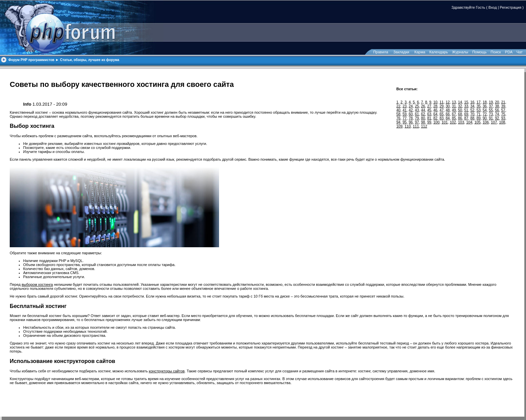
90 (485, 118)
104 (469, 122)
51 (466, 110)
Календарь (439, 52)
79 (417, 118)
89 (478, 118)
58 (399, 114)
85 (454, 118)
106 (486, 122)
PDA (509, 52)
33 (466, 106)
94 (399, 122)
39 (503, 106)
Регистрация (511, 7)
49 (454, 110)
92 (497, 118)
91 (491, 118)
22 (399, 106)
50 (460, 110)
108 (502, 122)
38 (497, 106)
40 (399, 110)
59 (405, 114)
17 (478, 102)
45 (429, 110)
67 (454, 114)
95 (405, 122)
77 (405, 118)
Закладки (401, 52)
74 (497, 114)
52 (472, 110)
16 (472, 102)
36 (485, 106)
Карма (420, 52)
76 (399, 118)
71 (478, 114)
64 (435, 114)
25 (417, 106)
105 (477, 122)
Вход (493, 7)
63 (429, 114)
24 (411, 106)
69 (466, 114)
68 (460, 114)
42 (411, 110)
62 (423, 114)
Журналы (460, 52)
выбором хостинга (37, 284)
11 (441, 102)
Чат (519, 52)
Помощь (480, 52)
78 (411, 118)
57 (503, 110)
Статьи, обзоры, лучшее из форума (90, 60)
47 (441, 110)
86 (460, 118)
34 (472, 106)
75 (503, 114)
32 (460, 106)
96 (411, 122)
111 (416, 126)
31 (454, 106)
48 (448, 110)
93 (503, 118)
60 (411, 114)
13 (454, 102)
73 (491, 114)
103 (461, 122)
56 (497, 110)
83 (441, 118)
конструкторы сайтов (167, 371)
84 (448, 118)
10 (435, 102)
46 (435, 110)
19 (491, 102)
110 (408, 126)
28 (435, 106)
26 (423, 106)
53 (478, 110)
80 (423, 118)
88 (472, 118)
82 (435, 118)
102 (453, 122)
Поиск (496, 52)
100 (436, 122)
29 (441, 106)
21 (503, 102)
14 (460, 102)
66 (448, 114)
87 (466, 118)
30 (448, 106)
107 (494, 122)
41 (405, 110)
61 (417, 114)
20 (497, 102)
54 (485, 110)
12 (448, 102)
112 (424, 126)
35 (478, 106)
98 (423, 122)
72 (485, 114)
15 (466, 102)
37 (491, 106)
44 (423, 110)
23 (405, 106)
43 (417, 110)
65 (441, 114)
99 (429, 122)
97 (417, 122)
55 (491, 110)
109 (400, 126)
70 (472, 114)
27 (429, 106)
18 (485, 102)
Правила (381, 52)
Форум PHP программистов (31, 60)
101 (444, 122)
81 (429, 118)
